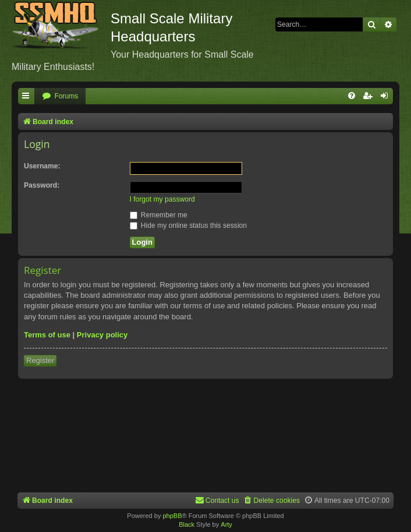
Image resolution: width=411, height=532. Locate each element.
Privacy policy (102, 335)
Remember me (159, 215)
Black (187, 524)
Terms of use (47, 335)
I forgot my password (162, 199)
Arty (226, 524)
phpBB (172, 516)
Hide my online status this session (189, 226)
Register (40, 360)
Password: (42, 185)
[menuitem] (60, 96)
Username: (42, 166)
